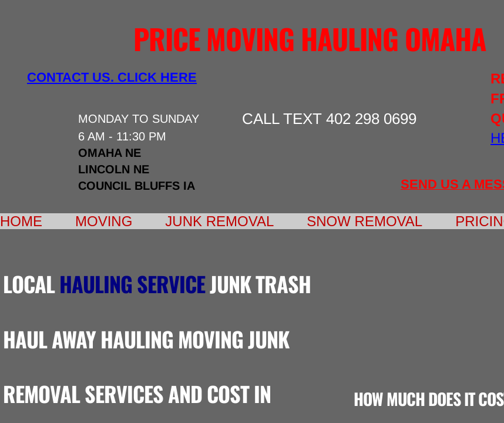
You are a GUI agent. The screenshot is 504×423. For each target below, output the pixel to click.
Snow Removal (364, 221)
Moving (104, 221)
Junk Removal (219, 221)
